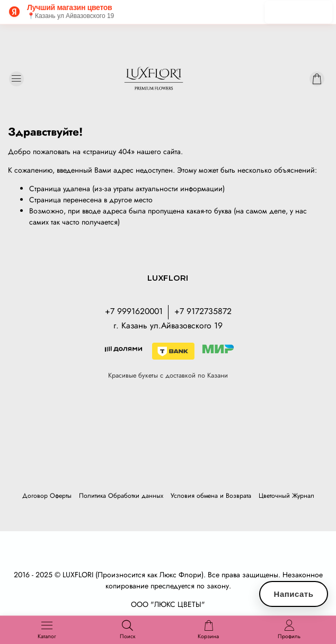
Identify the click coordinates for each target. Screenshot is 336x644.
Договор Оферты (47, 496)
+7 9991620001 (134, 311)
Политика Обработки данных (121, 496)
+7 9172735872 (203, 311)
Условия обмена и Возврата (211, 496)
